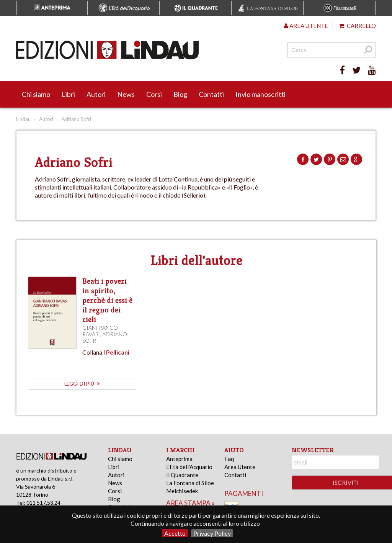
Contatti (211, 94)
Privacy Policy (212, 533)
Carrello (357, 26)
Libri (68, 94)
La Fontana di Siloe (190, 483)
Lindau (23, 119)
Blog (180, 94)
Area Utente (240, 467)
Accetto (175, 533)
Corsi (154, 94)
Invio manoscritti (261, 94)
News (126, 94)
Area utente (306, 26)
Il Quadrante (182, 475)
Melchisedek (182, 491)
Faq (229, 459)
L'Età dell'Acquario (189, 467)
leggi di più (82, 384)
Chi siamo (36, 94)
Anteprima (179, 459)
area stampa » (190, 503)
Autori (96, 94)
